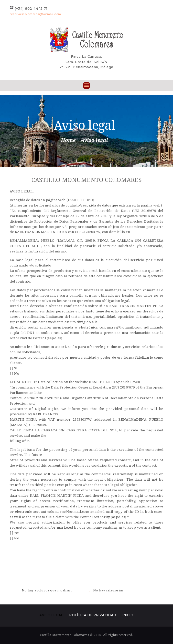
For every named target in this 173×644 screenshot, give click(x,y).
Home (68, 140)
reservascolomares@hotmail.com (35, 14)
